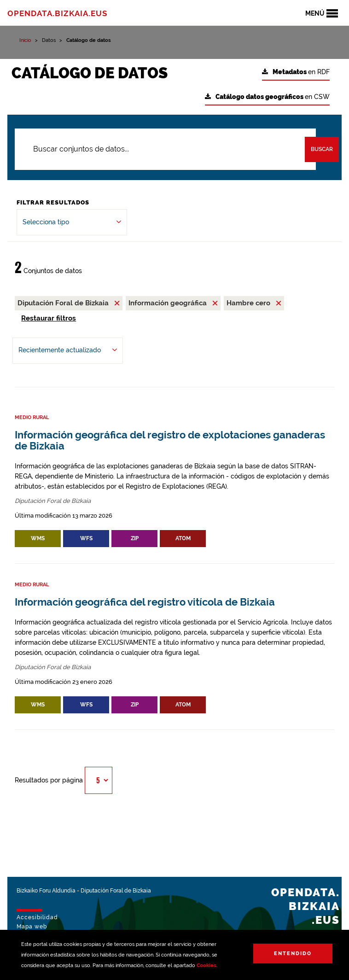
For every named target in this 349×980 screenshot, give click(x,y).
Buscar (322, 149)
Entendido (293, 954)
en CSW (267, 97)
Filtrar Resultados (53, 202)
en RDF (296, 72)
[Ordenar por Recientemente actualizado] (68, 351)
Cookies (206, 965)
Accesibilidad (37, 917)
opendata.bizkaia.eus (57, 13)
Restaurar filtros (49, 318)
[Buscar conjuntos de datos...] (165, 149)
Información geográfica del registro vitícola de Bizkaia (145, 602)
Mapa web (32, 927)
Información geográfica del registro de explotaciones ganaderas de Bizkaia (170, 440)
